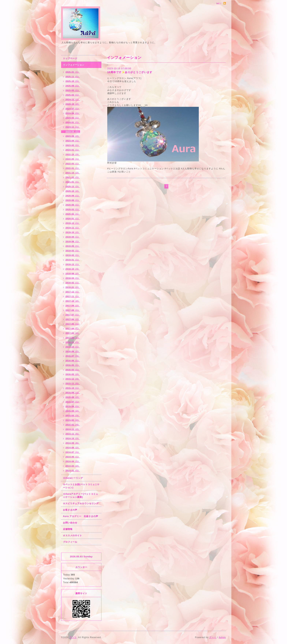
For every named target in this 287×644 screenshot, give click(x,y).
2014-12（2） (73, 429)
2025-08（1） (73, 86)
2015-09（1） (73, 393)
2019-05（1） (73, 246)
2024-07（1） (73, 109)
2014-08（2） (73, 448)
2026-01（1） (73, 72)
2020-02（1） (73, 214)
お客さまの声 (70, 510)
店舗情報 (68, 529)
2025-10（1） (73, 81)
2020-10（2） (73, 191)
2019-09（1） (73, 237)
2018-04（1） (73, 278)
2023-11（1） (73, 127)
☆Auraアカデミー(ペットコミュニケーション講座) (81, 496)
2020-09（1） (73, 196)
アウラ (73, 637)
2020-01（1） (73, 219)
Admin (222, 637)
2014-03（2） (73, 466)
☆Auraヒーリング (73, 478)
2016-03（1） (73, 370)
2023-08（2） (73, 136)
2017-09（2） (73, 306)
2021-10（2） (73, 173)
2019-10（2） (73, 232)
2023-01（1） (73, 150)
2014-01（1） (73, 470)
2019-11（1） (73, 228)
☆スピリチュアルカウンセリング (81, 503)
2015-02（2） (73, 420)
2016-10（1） (73, 347)
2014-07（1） (73, 452)
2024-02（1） (73, 118)
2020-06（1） (73, 205)
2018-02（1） (73, 283)
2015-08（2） (73, 397)
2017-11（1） (73, 296)
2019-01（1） (73, 260)
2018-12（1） (73, 264)
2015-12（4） (73, 379)
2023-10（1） (73, 132)
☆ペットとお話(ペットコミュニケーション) (81, 486)
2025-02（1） (73, 95)
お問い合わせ (70, 523)
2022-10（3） (73, 154)
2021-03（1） (73, 177)
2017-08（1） (73, 310)
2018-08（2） (73, 274)
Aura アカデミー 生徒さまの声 (81, 516)
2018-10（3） (73, 269)
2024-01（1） (73, 122)
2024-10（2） (73, 104)
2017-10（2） (73, 301)
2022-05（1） (73, 159)
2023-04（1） (73, 141)
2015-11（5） (73, 383)
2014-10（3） (73, 438)
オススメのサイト (72, 536)
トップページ (70, 58)
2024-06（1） (73, 113)
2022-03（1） (73, 164)
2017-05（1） (73, 324)
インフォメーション (74, 65)
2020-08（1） (73, 200)
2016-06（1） (73, 361)
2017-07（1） (73, 315)
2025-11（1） (73, 77)
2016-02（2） (73, 374)
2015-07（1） (73, 402)
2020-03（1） (73, 209)
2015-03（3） (73, 416)
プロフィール (70, 542)
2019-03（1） (73, 251)
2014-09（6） (73, 443)
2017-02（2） (73, 338)
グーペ (213, 637)
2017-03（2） (73, 333)
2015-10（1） (73, 388)
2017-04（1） (73, 329)
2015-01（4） (73, 425)
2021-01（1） (73, 182)
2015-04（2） (73, 411)
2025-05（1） (73, 90)
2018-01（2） (73, 287)
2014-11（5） (73, 434)
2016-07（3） (73, 356)
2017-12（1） (73, 292)
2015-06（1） (73, 406)
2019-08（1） (73, 241)
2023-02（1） (73, 145)
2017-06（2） (73, 319)
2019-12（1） (73, 223)
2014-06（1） (73, 457)
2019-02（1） (73, 255)
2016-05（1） (73, 365)
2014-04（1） (73, 461)
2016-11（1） (73, 342)
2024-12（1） (73, 99)
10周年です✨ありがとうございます (130, 72)
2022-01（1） (73, 168)
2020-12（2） (73, 187)
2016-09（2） (73, 351)
